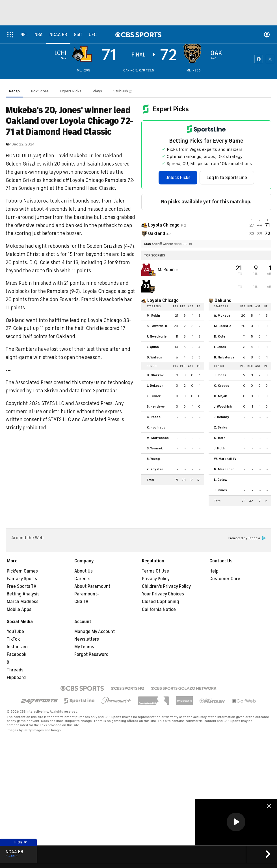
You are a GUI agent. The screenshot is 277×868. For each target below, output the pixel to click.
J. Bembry (222, 417)
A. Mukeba (222, 316)
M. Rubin (167, 270)
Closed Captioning (160, 602)
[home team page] (194, 54)
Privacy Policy (156, 579)
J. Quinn (153, 347)
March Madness (23, 602)
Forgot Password (91, 654)
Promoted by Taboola (247, 538)
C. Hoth (220, 438)
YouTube (15, 632)
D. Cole (220, 336)
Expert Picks (71, 91)
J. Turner (154, 396)
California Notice (159, 610)
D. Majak (220, 396)
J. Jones (220, 375)
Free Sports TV (22, 586)
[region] (236, 822)
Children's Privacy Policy (166, 586)
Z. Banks (221, 427)
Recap (14, 91)
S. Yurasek (155, 448)
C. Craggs (222, 386)
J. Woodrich (223, 406)
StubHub (122, 91)
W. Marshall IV (225, 459)
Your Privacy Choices (163, 594)
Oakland (223, 301)
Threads (15, 670)
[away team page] (83, 54)
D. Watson (154, 357)
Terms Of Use (155, 571)
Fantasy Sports (22, 579)
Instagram (17, 647)
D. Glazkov (155, 375)
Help (214, 571)
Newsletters (87, 639)
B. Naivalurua (224, 357)
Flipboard (16, 678)
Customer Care (225, 579)
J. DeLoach (155, 386)
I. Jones (220, 347)
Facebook (17, 654)
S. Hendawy (156, 406)
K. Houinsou (156, 427)
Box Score (40, 91)
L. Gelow (221, 480)
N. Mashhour (224, 469)
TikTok (13, 639)
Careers (82, 579)
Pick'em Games (22, 571)
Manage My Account (95, 632)
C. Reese (154, 417)
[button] (236, 822)
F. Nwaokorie (157, 336)
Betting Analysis (23, 594)
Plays (97, 91)
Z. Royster (155, 469)
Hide (21, 842)
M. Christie (223, 326)
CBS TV (81, 602)
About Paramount (92, 586)
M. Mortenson (158, 438)
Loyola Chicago (163, 301)
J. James (220, 490)
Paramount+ (87, 594)
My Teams (84, 647)
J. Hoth (219, 448)
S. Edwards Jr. (157, 326)
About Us (84, 571)
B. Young (153, 459)
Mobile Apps (19, 610)
